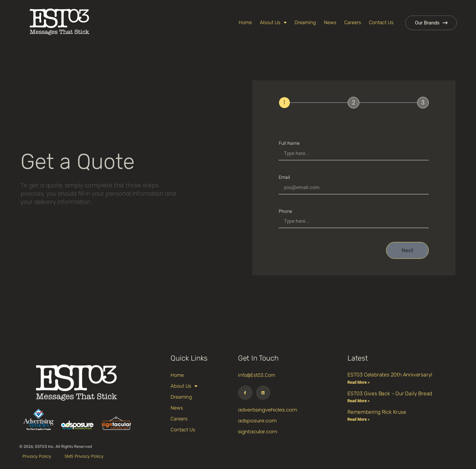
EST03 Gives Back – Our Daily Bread (390, 393)
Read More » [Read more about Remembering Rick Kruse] (358, 419)
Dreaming (305, 22)
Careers (353, 22)
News (330, 22)
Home (245, 22)
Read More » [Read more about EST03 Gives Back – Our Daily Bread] (358, 401)
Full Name (289, 143)
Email (284, 177)
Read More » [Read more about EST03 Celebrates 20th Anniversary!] (358, 382)
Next (407, 250)
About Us (273, 23)
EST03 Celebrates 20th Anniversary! (390, 375)
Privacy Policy (37, 456)
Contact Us (381, 22)
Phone (285, 211)
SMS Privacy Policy (84, 456)
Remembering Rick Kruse (377, 412)
